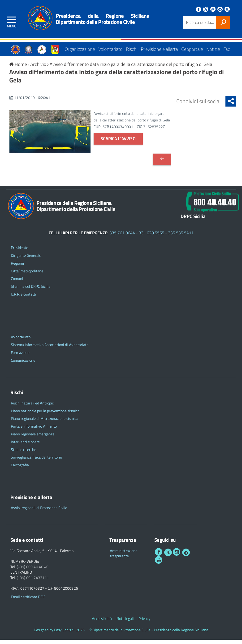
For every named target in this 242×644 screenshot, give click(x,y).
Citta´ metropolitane (27, 275)
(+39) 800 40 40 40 (33, 571)
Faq (227, 47)
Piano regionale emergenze (33, 438)
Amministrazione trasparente (124, 558)
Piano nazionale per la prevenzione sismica (45, 415)
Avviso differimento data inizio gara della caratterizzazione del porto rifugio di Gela (131, 68)
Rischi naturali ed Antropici (33, 407)
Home (19, 68)
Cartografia (20, 469)
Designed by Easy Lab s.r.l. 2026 (59, 634)
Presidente (19, 252)
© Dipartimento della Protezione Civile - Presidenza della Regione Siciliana (149, 634)
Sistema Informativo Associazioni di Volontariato (50, 349)
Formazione (20, 357)
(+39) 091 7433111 (33, 582)
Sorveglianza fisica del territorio (36, 462)
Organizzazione (80, 47)
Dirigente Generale (26, 260)
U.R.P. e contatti (24, 298)
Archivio (39, 68)
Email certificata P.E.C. (29, 601)
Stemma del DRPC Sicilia (31, 291)
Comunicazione (23, 364)
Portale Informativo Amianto (34, 431)
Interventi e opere (25, 446)
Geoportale (192, 47)
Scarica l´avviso (118, 143)
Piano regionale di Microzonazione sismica (45, 423)
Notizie (213, 47)
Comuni (17, 283)
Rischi (132, 47)
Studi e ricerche (24, 454)
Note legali (125, 623)
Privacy (144, 623)
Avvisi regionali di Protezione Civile (39, 512)
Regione (17, 267)
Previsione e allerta (159, 47)
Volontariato (110, 47)
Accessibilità (102, 623)
